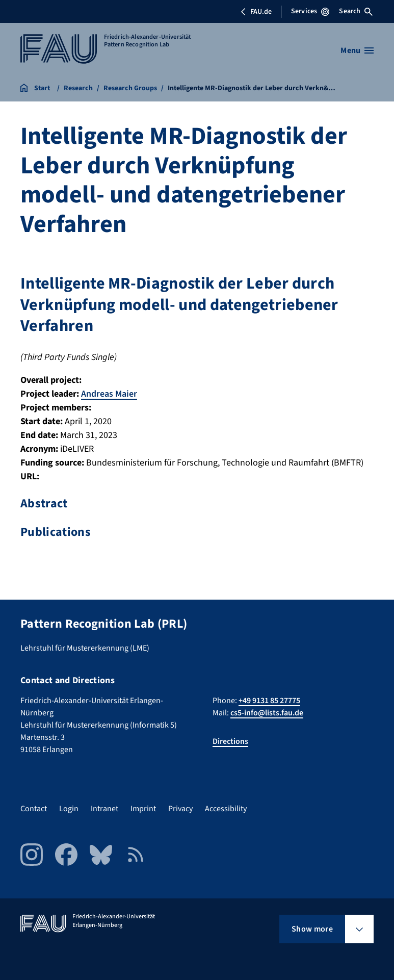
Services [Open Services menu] (310, 11)
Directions (230, 741)
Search (356, 11)
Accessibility (226, 809)
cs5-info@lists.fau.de (267, 713)
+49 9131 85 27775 (269, 701)
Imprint (143, 809)
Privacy (180, 809)
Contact (34, 809)
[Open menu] (357, 50)
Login (69, 809)
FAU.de (256, 12)
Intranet (104, 809)
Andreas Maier (109, 394)
